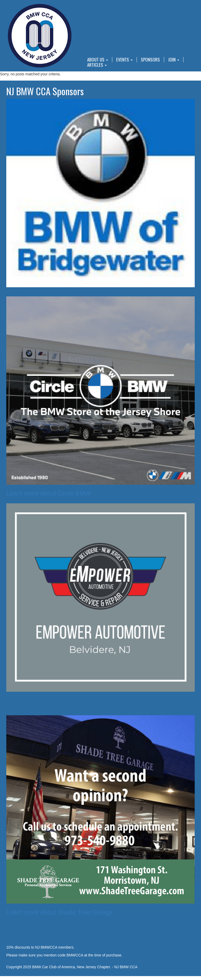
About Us (98, 60)
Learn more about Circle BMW (49, 493)
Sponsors (150, 60)
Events (124, 60)
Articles (97, 65)
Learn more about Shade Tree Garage (60, 912)
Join (174, 60)
